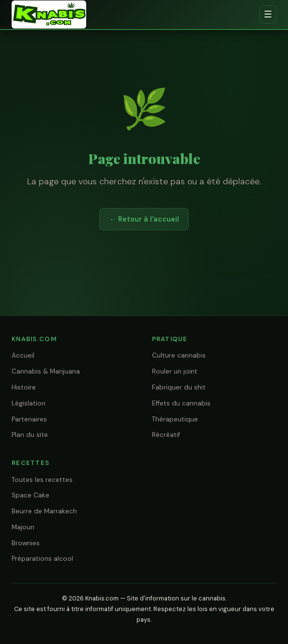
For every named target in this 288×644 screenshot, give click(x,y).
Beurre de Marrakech (44, 511)
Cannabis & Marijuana (46, 371)
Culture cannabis (179, 355)
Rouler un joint (175, 371)
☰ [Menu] (268, 14)
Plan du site (30, 435)
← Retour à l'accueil (144, 219)
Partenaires (29, 419)
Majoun (23, 527)
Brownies (26, 543)
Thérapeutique (175, 419)
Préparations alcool (42, 559)
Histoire (24, 387)
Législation (29, 403)
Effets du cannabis (181, 403)
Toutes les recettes (42, 480)
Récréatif (166, 435)
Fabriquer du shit (179, 387)
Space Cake (30, 495)
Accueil (23, 355)
